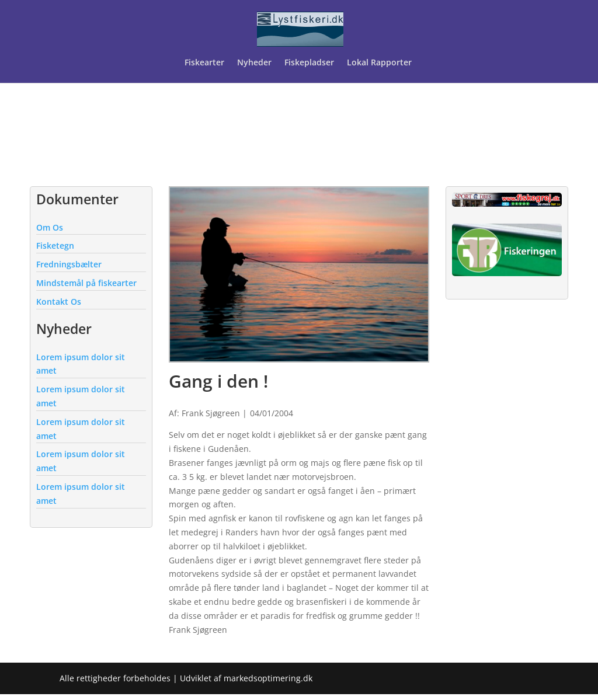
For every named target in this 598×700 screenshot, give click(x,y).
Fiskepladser (309, 63)
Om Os (50, 227)
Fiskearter (204, 63)
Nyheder (254, 63)
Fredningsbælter (69, 264)
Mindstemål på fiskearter (86, 283)
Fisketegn (55, 245)
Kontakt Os (59, 302)
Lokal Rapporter (380, 63)
